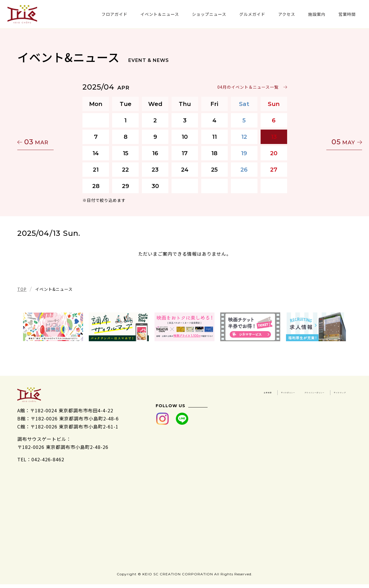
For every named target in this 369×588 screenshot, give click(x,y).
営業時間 (347, 14)
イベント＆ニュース (160, 14)
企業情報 (289, 391)
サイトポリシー (329, 391)
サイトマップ (331, 399)
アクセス (287, 14)
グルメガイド (252, 14)
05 (324, 142)
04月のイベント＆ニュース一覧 (248, 87)
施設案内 (317, 14)
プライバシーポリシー (279, 399)
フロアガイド (114, 14)
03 (45, 142)
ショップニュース (209, 14)
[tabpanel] (53, 327)
